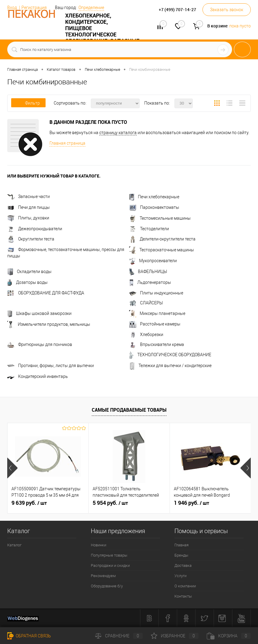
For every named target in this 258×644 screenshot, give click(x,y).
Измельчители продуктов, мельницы (49, 324)
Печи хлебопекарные (154, 197)
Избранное (175, 636)
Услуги (180, 576)
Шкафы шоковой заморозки (39, 313)
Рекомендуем (103, 576)
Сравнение (119, 636)
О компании (185, 586)
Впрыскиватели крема (157, 344)
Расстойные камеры (155, 324)
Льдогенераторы (150, 282)
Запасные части (29, 196)
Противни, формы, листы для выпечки (51, 366)
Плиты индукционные (156, 293)
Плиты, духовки (28, 218)
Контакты (183, 596)
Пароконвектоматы (154, 207)
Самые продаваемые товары (129, 410)
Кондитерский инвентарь (38, 376)
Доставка (183, 565)
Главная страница (67, 143)
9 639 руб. (29, 503)
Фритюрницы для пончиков (40, 344)
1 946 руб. (191, 503)
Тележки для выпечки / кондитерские (170, 366)
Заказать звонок (227, 10)
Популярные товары (109, 555)
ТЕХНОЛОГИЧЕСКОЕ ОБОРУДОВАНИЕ (170, 355)
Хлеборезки (146, 335)
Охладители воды (29, 272)
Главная (182, 545)
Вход (12, 8)
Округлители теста (31, 239)
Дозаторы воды (27, 282)
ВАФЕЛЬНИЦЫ (148, 272)
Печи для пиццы (29, 207)
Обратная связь (29, 636)
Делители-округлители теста (162, 239)
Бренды (181, 555)
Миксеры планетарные (157, 313)
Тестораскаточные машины (162, 250)
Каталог (14, 545)
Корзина (229, 636)
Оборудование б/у (107, 586)
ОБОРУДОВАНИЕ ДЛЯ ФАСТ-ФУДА (46, 293)
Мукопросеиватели (153, 261)
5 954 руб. (110, 503)
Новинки (99, 545)
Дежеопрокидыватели (35, 229)
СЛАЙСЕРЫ (146, 303)
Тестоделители (149, 229)
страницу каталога (118, 133)
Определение (91, 8)
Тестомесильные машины (160, 218)
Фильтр (28, 103)
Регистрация (34, 8)
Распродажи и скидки (110, 565)
